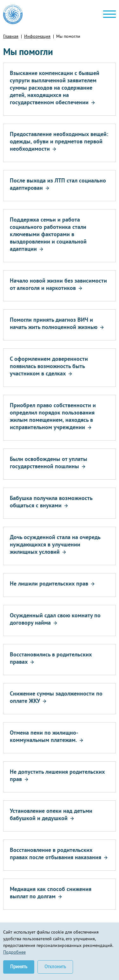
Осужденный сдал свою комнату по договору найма (55, 619)
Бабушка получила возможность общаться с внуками (51, 502)
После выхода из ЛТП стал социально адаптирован (58, 184)
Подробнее (14, 952)
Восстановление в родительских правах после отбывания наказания (56, 853)
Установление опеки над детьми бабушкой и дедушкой (51, 814)
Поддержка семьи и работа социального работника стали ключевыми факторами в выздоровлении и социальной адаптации (48, 234)
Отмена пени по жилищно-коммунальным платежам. (44, 736)
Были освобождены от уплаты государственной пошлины (49, 463)
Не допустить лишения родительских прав (57, 775)
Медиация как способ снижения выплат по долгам (51, 893)
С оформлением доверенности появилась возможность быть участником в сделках (49, 366)
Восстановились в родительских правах (51, 658)
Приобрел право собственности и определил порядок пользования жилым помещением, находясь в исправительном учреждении (53, 416)
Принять (19, 966)
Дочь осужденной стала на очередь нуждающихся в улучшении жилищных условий (55, 544)
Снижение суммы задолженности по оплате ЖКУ (56, 697)
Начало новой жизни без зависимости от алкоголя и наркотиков (58, 284)
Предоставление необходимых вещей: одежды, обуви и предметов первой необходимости (59, 141)
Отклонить (55, 966)
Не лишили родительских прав (49, 583)
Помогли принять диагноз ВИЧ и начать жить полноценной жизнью (54, 323)
